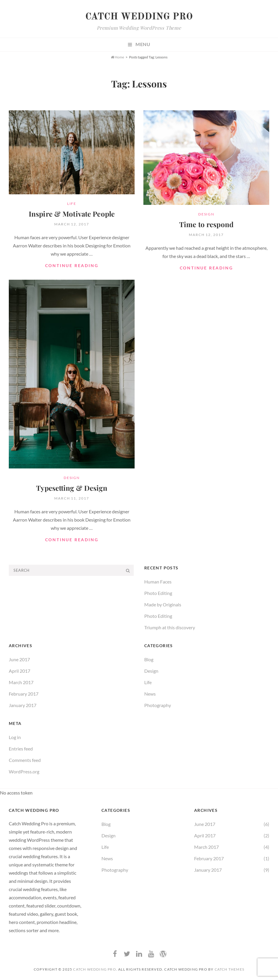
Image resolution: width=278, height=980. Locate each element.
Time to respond (206, 224)
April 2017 (20, 670)
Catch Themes (229, 969)
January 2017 (23, 705)
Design (206, 214)
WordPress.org (24, 771)
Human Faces (158, 581)
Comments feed (25, 759)
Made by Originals (163, 604)
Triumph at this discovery (170, 627)
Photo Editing (158, 592)
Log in (15, 737)
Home (117, 57)
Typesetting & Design (72, 488)
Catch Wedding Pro (139, 17)
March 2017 (21, 682)
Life (72, 204)
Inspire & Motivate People (72, 214)
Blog (149, 659)
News (150, 693)
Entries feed (21, 748)
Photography (158, 705)
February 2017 (24, 693)
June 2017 (19, 659)
